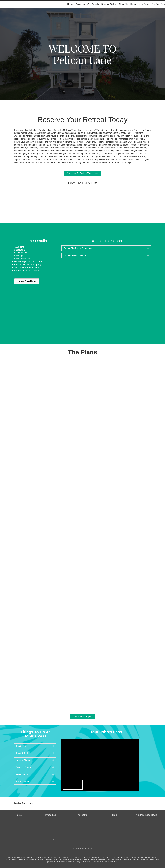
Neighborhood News (140, 4)
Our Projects (93, 4)
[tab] (106, 248)
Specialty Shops (24, 767)
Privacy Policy (64, 839)
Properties (80, 4)
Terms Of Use (45, 839)
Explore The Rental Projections (78, 248)
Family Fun (21, 746)
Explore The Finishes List (75, 255)
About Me (123, 4)
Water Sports (22, 774)
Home (70, 4)
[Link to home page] (3, 4)
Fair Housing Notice (116, 839)
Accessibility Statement (88, 839)
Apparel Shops (23, 782)
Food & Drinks (23, 753)
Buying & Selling (109, 4)
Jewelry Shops (23, 760)
